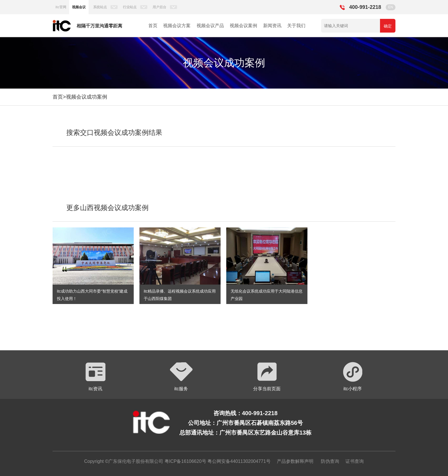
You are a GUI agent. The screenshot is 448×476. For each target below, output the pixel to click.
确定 (388, 26)
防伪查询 (330, 461)
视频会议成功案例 (87, 97)
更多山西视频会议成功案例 (107, 208)
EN (391, 7)
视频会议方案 (177, 26)
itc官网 (61, 7)
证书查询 (355, 461)
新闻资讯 (272, 26)
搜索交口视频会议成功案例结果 (114, 132)
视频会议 (79, 7)
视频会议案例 (243, 26)
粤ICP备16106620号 (185, 461)
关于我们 (296, 26)
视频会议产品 (210, 26)
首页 (153, 26)
